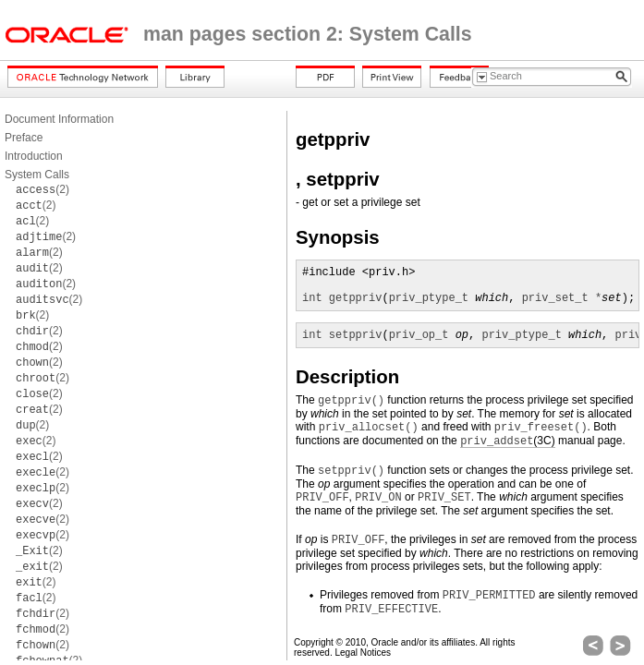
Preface (24, 138)
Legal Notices (363, 653)
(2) (43, 189)
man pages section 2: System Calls (308, 34)
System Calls (37, 175)
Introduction (34, 156)
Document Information (59, 119)
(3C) (508, 441)
